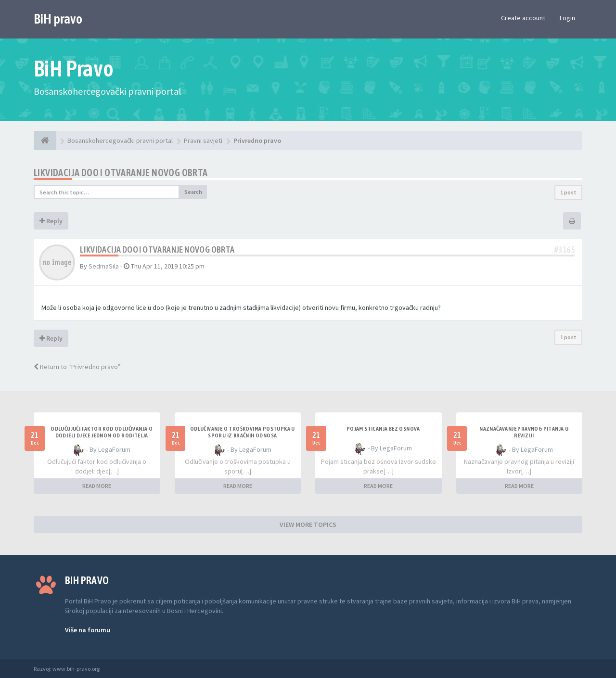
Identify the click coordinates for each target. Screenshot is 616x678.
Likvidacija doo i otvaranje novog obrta (121, 173)
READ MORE (97, 486)
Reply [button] (51, 221)
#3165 (565, 249)
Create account (523, 18)
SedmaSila (104, 266)
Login (567, 18)
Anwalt (109, 669)
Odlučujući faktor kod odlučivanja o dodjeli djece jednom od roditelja (102, 432)
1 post (568, 192)
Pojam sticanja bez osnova (383, 429)
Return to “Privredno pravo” (77, 367)
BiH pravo (58, 19)
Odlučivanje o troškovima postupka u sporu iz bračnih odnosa (243, 432)
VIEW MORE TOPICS (308, 524)
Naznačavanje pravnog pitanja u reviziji (524, 432)
